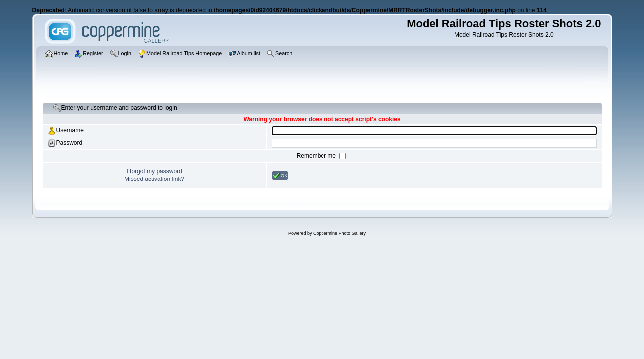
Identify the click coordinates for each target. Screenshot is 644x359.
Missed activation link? (154, 179)
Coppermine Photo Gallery (339, 233)
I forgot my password (154, 171)
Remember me (317, 156)
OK (280, 176)
